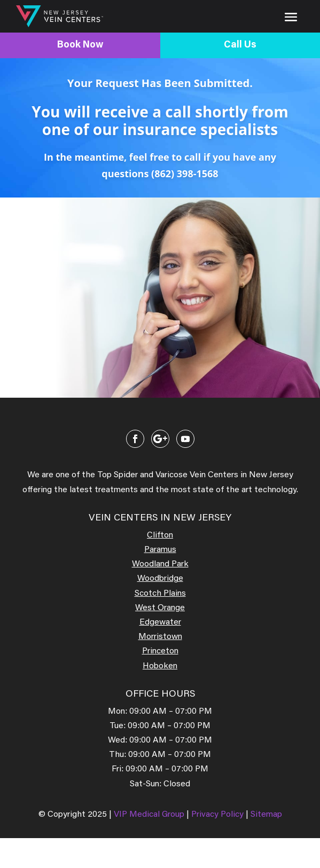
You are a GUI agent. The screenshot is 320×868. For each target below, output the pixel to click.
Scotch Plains (160, 594)
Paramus (160, 550)
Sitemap (266, 815)
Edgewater (160, 622)
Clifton (160, 535)
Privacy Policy (218, 815)
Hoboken (160, 666)
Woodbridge (160, 579)
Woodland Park (160, 564)
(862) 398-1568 (185, 173)
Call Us (240, 45)
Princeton (160, 651)
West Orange (160, 608)
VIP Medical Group (150, 815)
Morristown (160, 637)
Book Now (80, 45)
